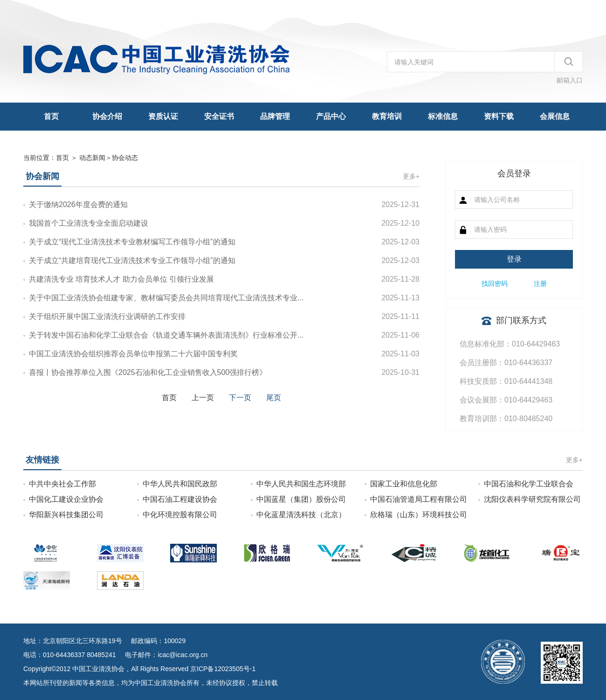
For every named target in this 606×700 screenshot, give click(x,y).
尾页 (274, 398)
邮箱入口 (570, 80)
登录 (514, 259)
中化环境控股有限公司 (180, 515)
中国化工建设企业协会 (66, 499)
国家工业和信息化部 (404, 484)
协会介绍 (107, 116)
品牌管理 (275, 116)
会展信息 (555, 116)
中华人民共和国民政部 (180, 484)
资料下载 (499, 116)
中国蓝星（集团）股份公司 (301, 499)
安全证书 (219, 116)
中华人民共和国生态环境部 (301, 484)
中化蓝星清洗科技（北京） (301, 515)
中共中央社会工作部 (62, 484)
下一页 (240, 398)
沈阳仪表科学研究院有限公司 (532, 499)
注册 (540, 284)
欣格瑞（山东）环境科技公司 (419, 515)
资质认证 (163, 116)
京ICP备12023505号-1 (223, 669)
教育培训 (387, 116)
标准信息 (443, 116)
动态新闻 (92, 158)
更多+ (411, 176)
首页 (51, 116)
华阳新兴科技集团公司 (66, 515)
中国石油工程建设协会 (180, 499)
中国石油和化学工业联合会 (529, 484)
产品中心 (331, 116)
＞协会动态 (109, 158)
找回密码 (495, 284)
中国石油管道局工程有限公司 (419, 499)
